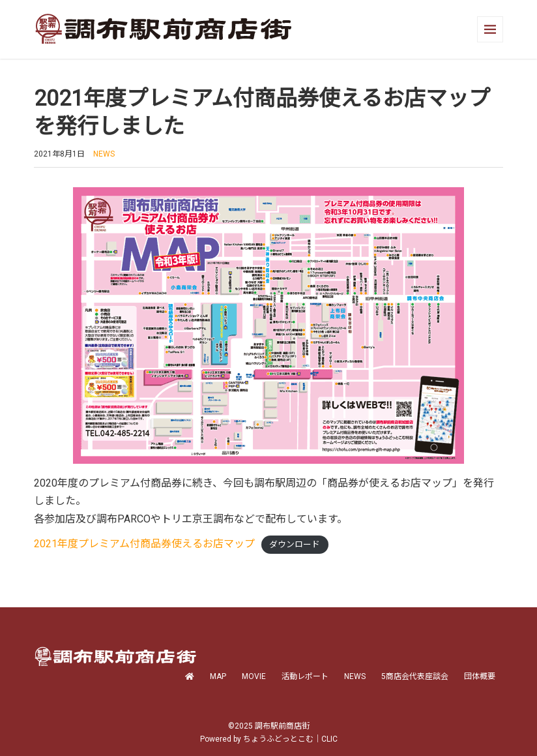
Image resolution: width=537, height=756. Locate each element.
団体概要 (480, 676)
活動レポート (305, 676)
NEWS (104, 154)
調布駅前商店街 (282, 726)
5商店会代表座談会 (415, 676)
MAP (218, 676)
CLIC (329, 739)
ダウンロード (295, 544)
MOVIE (254, 676)
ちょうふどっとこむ (278, 739)
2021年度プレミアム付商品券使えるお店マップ (144, 544)
